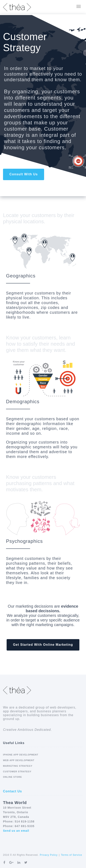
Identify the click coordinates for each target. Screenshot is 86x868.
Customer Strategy (17, 772)
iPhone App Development (21, 755)
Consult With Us (24, 174)
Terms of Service (71, 855)
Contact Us (12, 791)
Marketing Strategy (18, 766)
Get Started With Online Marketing (43, 645)
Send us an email (16, 831)
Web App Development (19, 760)
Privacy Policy (49, 855)
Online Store (12, 777)
